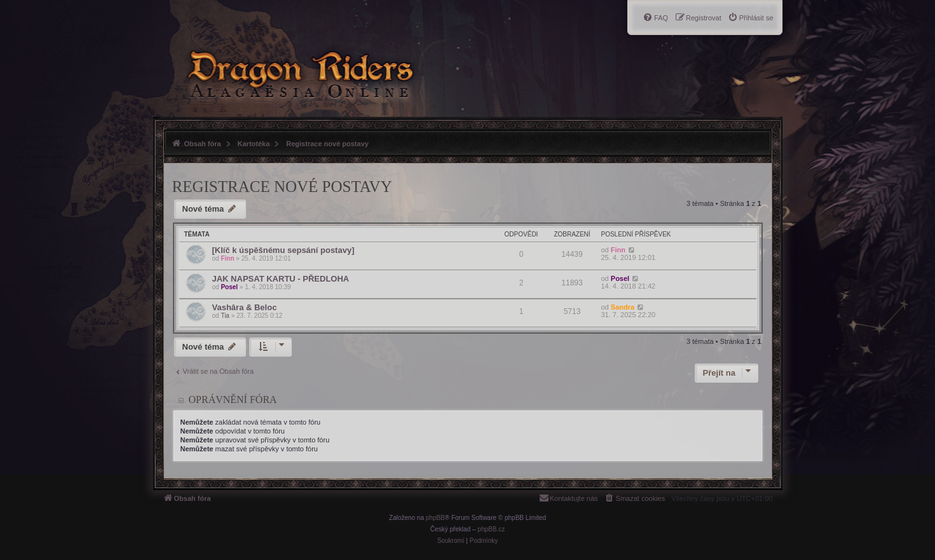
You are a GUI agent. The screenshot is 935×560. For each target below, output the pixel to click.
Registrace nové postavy (282, 187)
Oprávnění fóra (233, 400)
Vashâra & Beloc (245, 307)
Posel (229, 287)
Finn (227, 258)
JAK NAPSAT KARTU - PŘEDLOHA (281, 279)
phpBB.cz (491, 529)
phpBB (435, 518)
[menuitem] (751, 18)
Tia (225, 316)
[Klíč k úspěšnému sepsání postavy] (283, 250)
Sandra (623, 307)
